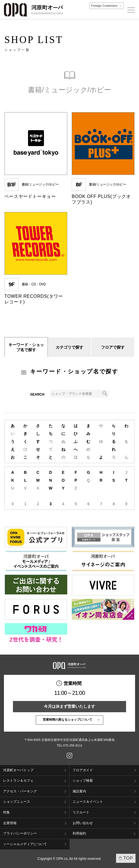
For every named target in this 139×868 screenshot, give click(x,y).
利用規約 (79, 833)
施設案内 (79, 791)
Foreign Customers (104, 6)
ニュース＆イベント (88, 802)
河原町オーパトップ (18, 770)
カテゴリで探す (69, 347)
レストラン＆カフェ (18, 781)
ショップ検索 (83, 781)
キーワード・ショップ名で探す (26, 347)
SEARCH (37, 394)
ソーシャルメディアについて (25, 844)
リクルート (81, 812)
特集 (6, 812)
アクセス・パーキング (20, 791)
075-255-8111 (73, 745)
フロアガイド (83, 770)
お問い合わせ (83, 823)
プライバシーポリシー (20, 833)
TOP (128, 858)
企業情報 (10, 823)
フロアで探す (113, 347)
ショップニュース (17, 802)
